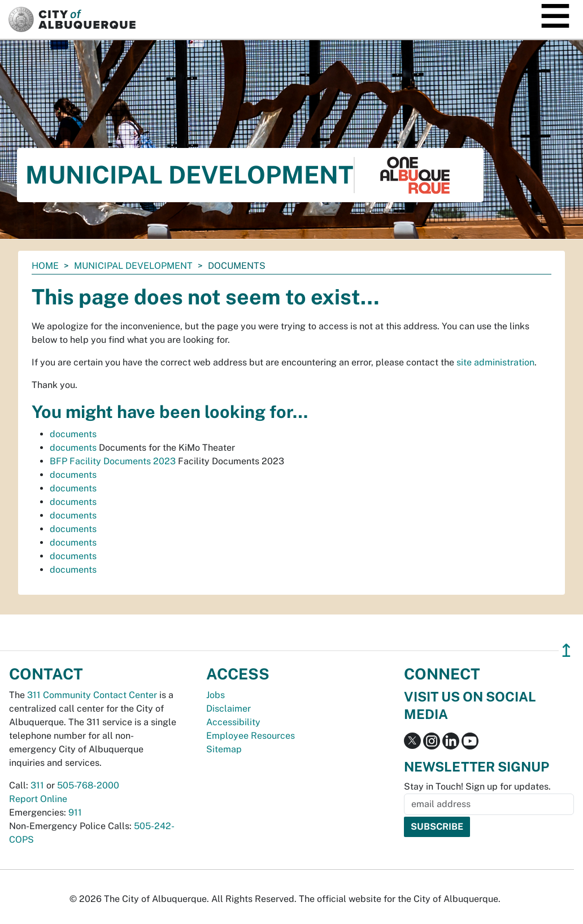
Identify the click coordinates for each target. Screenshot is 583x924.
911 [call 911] (75, 812)
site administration (495, 362)
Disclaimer (229, 709)
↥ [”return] (566, 650)
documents (73, 434)
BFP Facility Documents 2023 (113, 461)
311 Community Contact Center (92, 695)
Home (45, 266)
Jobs (216, 695)
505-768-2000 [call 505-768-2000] (88, 785)
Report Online (38, 799)
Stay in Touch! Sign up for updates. (477, 786)
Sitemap (224, 749)
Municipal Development (133, 266)
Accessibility (233, 722)
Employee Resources (251, 736)
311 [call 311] (37, 785)
